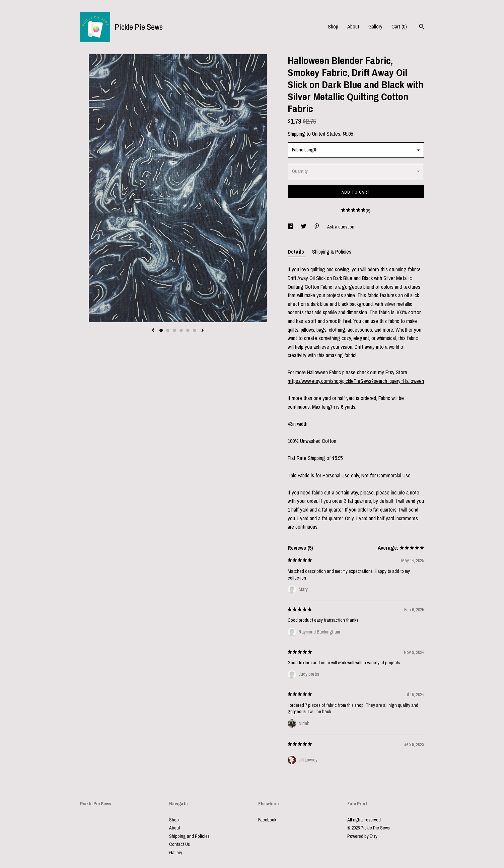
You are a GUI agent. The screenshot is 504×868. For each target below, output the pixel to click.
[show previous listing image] (153, 331)
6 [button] (195, 330)
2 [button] (168, 330)
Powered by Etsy (362, 836)
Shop (333, 26)
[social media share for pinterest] (317, 227)
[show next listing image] (203, 331)
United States (326, 134)
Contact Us (179, 844)
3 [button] (174, 330)
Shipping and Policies (189, 836)
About (353, 26)
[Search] (422, 27)
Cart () (399, 26)
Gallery (375, 26)
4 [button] (181, 330)
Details (297, 252)
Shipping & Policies (332, 252)
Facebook (267, 820)
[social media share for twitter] (304, 227)
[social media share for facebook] (291, 227)
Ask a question (341, 227)
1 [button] (161, 330)
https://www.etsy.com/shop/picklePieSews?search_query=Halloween (356, 381)
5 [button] (188, 330)
